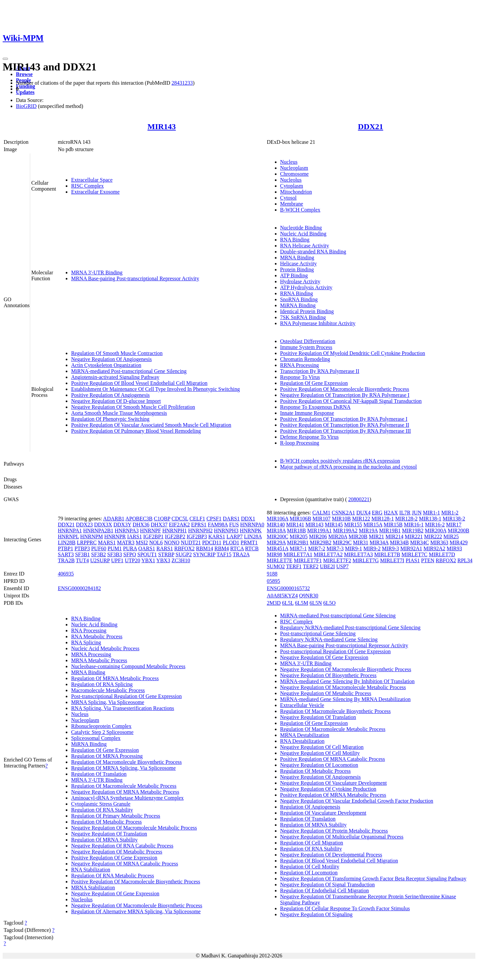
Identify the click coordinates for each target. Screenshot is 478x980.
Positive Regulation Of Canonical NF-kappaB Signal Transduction (351, 401)
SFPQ (130, 554)
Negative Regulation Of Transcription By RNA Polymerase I (345, 395)
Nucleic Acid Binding (303, 234)
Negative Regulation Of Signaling (316, 914)
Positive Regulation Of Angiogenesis (110, 395)
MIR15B (393, 525)
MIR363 (439, 542)
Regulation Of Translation (99, 774)
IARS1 (134, 536)
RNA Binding (295, 240)
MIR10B (341, 519)
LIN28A (253, 536)
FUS (234, 525)
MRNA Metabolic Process (99, 660)
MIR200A (436, 531)
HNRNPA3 (127, 531)
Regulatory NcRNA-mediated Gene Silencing (329, 639)
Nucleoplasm (294, 168)
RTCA (237, 548)
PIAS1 (413, 560)
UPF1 (117, 560)
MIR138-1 (430, 519)
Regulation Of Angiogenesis (310, 807)
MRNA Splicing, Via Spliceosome (108, 702)
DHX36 (141, 525)
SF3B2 (99, 554)
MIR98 (275, 554)
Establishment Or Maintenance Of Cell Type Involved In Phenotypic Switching (155, 389)
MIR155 (353, 525)
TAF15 (224, 554)
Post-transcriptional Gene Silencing (318, 633)
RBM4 (222, 548)
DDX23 (84, 525)
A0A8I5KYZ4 (282, 596)
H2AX (391, 513)
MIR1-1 (432, 513)
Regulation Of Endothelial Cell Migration (325, 891)
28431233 (182, 83)
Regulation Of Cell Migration (312, 843)
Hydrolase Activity (300, 281)
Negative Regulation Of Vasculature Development (333, 783)
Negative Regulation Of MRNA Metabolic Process (125, 792)
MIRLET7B (387, 554)
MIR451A (278, 548)
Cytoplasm (292, 186)
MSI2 (142, 542)
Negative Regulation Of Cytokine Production (328, 789)
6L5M (301, 603)
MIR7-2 (317, 548)
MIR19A (368, 531)
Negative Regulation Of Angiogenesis (111, 359)
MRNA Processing (91, 654)
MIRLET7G (366, 560)
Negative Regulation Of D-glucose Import (116, 401)
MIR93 (454, 548)
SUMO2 (276, 566)
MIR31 (360, 542)
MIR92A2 (435, 548)
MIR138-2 (454, 519)
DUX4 (363, 513)
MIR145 (334, 525)
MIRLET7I (392, 560)
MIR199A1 (320, 531)
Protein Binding (297, 269)
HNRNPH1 (175, 531)
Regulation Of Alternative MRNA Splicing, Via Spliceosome (136, 911)
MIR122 (361, 519)
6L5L (288, 603)
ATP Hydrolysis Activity (306, 287)
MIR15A (373, 525)
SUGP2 (184, 554)
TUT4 (82, 560)
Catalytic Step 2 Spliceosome (102, 732)
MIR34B (399, 542)
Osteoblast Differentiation (308, 341)
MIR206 (318, 536)
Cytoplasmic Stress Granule (101, 804)
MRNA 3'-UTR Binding (97, 272)
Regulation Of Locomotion (309, 873)
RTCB (252, 548)
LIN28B (67, 542)
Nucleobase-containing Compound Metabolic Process (128, 666)
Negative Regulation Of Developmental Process (331, 855)
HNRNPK (251, 531)
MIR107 (322, 519)
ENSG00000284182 (79, 588)
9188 (272, 574)
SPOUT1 (147, 554)
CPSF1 (214, 519)
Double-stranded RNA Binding (313, 252)
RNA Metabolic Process (97, 636)
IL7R (405, 513)
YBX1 (148, 560)
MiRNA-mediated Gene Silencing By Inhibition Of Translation (347, 681)
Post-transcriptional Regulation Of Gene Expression (126, 696)
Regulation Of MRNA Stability (104, 840)
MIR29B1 (298, 542)
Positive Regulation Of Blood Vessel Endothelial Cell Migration (139, 383)
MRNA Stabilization (93, 888)
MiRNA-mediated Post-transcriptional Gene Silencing (129, 371)
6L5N (316, 603)
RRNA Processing (300, 365)
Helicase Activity (299, 264)
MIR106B (301, 519)
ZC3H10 (181, 560)
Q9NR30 (309, 596)
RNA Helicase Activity (305, 246)
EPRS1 (199, 525)
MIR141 (295, 525)
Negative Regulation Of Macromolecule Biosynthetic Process (137, 905)
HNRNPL (68, 536)
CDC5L (180, 519)
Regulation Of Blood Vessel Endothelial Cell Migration (339, 861)
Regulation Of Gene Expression (314, 383)
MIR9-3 (390, 548)
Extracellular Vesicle (302, 705)
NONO (172, 542)
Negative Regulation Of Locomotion (319, 765)
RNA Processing (89, 630)
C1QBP (162, 519)
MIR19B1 (390, 531)
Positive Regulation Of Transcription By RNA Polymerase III (346, 431)
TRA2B (66, 560)
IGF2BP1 (153, 536)
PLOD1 (231, 542)
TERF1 (294, 566)
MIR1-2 (450, 513)
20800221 (359, 499)
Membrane (292, 204)
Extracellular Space (92, 180)
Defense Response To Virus (309, 437)
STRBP (166, 554)
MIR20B (358, 536)
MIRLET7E (280, 560)
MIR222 (433, 536)
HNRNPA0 (252, 525)
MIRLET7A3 (358, 554)
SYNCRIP (204, 554)
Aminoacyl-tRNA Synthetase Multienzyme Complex (127, 798)
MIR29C (342, 542)
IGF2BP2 (175, 536)
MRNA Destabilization (305, 735)
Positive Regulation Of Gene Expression (114, 858)
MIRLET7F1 (308, 560)
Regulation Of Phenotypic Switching (110, 419)
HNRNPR (115, 536)
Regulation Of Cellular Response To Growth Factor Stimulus (345, 908)
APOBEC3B (139, 519)
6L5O (329, 603)
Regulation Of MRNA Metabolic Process (115, 678)
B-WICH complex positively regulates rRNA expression (340, 461)
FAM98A (218, 525)
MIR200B (459, 531)
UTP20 (132, 560)
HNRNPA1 (70, 531)
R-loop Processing (300, 443)
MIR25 (451, 536)
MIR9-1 (354, 548)
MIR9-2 (372, 548)
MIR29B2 (321, 542)
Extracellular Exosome (95, 192)
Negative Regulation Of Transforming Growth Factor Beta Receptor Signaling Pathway (373, 879)
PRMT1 (249, 542)
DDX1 (248, 519)
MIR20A (338, 536)
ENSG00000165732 (288, 588)
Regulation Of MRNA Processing (107, 756)
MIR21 (376, 536)
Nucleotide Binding (301, 228)
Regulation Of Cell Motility (310, 867)
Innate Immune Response (307, 413)
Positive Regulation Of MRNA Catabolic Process (333, 759)
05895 (274, 581)
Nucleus (289, 162)
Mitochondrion (296, 192)
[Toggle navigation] (5, 59)
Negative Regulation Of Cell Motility (320, 753)
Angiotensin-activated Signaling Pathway (115, 377)
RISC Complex (87, 186)
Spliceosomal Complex (96, 738)
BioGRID (26, 106)
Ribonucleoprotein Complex (101, 726)
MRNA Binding (297, 258)
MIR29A (276, 542)
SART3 (66, 554)
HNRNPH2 (200, 531)
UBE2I (327, 566)
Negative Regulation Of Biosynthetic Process (328, 675)
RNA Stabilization (91, 870)
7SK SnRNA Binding (303, 317)
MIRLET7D (442, 554)
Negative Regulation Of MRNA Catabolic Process (124, 864)
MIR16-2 (435, 525)
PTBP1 (65, 548)
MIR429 (459, 542)
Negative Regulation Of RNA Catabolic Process (122, 846)
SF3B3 (115, 554)
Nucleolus (291, 180)
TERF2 (311, 566)
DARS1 (231, 519)
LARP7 (235, 536)
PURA (130, 548)
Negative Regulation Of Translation (109, 834)
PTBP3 (82, 548)
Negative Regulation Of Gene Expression (115, 893)
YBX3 (163, 560)
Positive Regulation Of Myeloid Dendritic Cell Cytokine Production (353, 353)
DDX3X (103, 525)
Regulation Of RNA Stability (102, 810)
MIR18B (297, 531)
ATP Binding (294, 275)
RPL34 (465, 560)
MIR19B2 (413, 531)
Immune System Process (306, 347)
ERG (377, 513)
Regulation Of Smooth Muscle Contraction (117, 353)
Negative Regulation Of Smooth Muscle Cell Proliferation (133, 407)
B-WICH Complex (300, 210)
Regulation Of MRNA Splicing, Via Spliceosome (123, 768)
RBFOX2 (184, 548)
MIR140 (276, 525)
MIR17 (454, 525)
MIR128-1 (383, 519)
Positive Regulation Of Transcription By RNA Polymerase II (345, 425)
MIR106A (278, 519)
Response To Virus (300, 377)
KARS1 (217, 536)
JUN (417, 513)
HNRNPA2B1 (98, 531)
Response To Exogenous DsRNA (315, 407)
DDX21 (370, 127)
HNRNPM (92, 536)
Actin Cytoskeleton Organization (106, 365)
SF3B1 (82, 554)
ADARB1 (114, 519)
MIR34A (379, 542)
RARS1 (165, 548)
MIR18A (276, 531)
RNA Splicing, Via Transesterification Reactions (122, 708)
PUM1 (115, 548)
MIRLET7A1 (298, 554)
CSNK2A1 (343, 513)
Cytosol (288, 198)
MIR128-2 (406, 519)
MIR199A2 (345, 531)
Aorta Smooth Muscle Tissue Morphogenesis (119, 413)
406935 (66, 574)
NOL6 (156, 542)
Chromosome (294, 174)
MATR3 (125, 542)
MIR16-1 (414, 525)
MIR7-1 (298, 548)
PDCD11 (212, 542)
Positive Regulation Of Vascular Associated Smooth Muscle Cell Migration (151, 425)
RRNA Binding (297, 293)
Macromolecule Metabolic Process (108, 690)
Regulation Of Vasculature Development (323, 813)
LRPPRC (87, 542)
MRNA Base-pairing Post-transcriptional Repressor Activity (135, 278)
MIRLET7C (414, 554)
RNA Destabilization (302, 741)
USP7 (342, 566)
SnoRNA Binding (299, 299)
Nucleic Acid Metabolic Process (105, 648)
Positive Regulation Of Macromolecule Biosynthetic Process (345, 389)
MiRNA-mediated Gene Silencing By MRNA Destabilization (345, 699)
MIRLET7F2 (337, 560)
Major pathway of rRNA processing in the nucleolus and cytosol (349, 467)
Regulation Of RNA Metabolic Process (113, 876)
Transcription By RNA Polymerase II (320, 371)
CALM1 (321, 513)
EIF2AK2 (179, 525)
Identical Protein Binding (307, 311)
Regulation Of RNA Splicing (102, 684)
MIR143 (161, 127)
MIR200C (278, 536)
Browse (24, 74)
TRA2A (241, 554)
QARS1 (147, 548)
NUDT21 (191, 542)
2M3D (274, 603)
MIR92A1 (411, 548)
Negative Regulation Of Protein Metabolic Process (334, 831)
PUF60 (99, 548)
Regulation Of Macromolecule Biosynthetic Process (126, 762)
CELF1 (197, 519)
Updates (25, 92)
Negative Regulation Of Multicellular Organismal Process (342, 837)
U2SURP (100, 560)
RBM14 (204, 548)
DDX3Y (122, 525)
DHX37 (159, 525)
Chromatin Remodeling (305, 359)
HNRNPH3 (226, 531)
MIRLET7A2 (328, 554)
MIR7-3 (335, 548)
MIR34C (419, 542)
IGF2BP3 (197, 536)
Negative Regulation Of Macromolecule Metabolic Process (134, 828)
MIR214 (394, 536)
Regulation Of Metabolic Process (106, 822)
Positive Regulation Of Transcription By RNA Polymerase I (344, 419)
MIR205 (299, 536)
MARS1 (107, 542)
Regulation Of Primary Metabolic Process (116, 816)
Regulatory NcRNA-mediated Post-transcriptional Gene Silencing (350, 627)
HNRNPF (151, 531)
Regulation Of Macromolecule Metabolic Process (124, 786)
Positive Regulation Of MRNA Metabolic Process (333, 795)
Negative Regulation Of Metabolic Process (117, 852)
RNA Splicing (86, 642)
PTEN (428, 560)
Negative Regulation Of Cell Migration (322, 747)
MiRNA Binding (298, 305)
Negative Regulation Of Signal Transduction (327, 885)
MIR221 (414, 536)
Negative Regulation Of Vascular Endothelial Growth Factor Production (357, 801)
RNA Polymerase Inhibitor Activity (318, 323)
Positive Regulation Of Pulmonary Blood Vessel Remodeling (136, 431)
